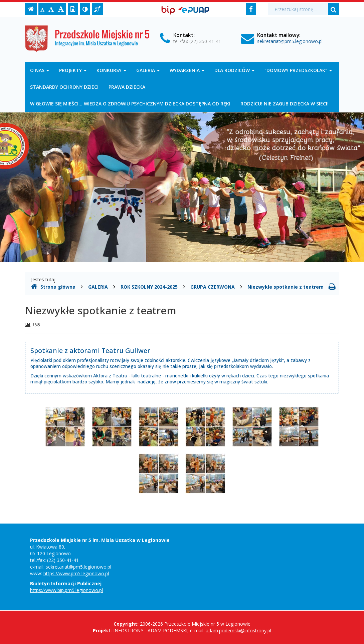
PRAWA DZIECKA (127, 87)
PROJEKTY (73, 70)
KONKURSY (111, 70)
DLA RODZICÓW (234, 70)
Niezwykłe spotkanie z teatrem (286, 287)
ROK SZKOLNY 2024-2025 (149, 287)
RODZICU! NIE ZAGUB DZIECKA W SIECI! (285, 104)
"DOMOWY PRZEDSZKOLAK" (298, 70)
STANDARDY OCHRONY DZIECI (64, 87)
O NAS (40, 70)
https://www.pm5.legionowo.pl (76, 573)
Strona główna (53, 287)
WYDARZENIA (187, 70)
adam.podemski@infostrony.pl (238, 630)
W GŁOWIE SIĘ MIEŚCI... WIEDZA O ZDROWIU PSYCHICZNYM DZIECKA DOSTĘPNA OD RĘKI (130, 104)
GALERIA (148, 70)
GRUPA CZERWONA (213, 287)
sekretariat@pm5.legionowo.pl (290, 41)
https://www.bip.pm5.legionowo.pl (66, 590)
